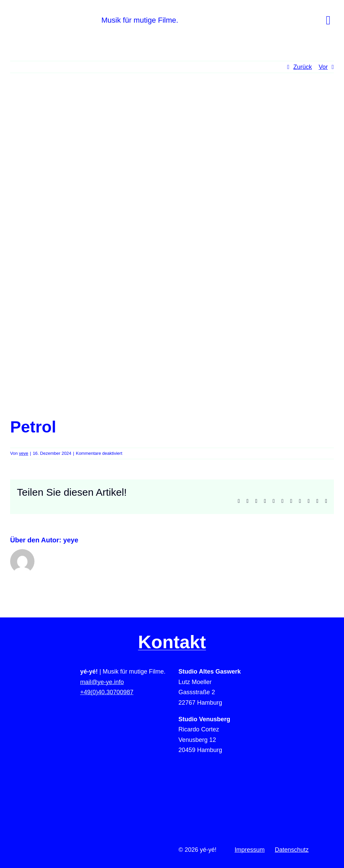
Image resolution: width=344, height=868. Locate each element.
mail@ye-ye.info (102, 682)
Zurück (303, 67)
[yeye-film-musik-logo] (73, 17)
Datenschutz (292, 850)
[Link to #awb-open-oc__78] (328, 20)
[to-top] (297, 737)
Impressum (250, 850)
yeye (23, 453)
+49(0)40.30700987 (107, 692)
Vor (323, 67)
